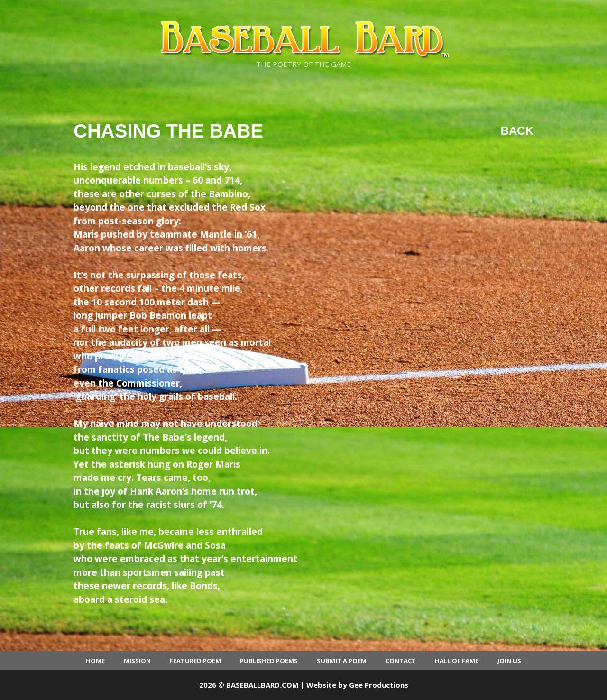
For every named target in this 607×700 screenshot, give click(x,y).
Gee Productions (379, 685)
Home (95, 661)
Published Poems (269, 661)
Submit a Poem (342, 661)
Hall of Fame (457, 661)
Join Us (509, 661)
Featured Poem (195, 661)
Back (517, 131)
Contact (401, 661)
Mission (137, 661)
